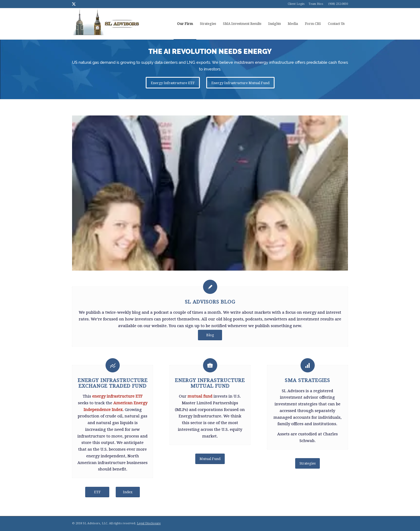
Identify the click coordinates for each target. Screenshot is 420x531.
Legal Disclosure (149, 523)
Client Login (296, 4)
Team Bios (316, 4)
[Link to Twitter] (74, 4)
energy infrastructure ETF (117, 396)
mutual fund (200, 396)
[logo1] (106, 24)
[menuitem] (185, 24)
